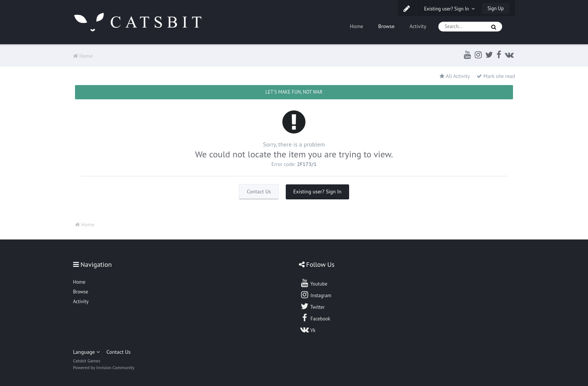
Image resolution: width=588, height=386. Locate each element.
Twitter (312, 306)
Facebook (315, 318)
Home (356, 26)
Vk (308, 329)
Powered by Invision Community (104, 367)
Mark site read (496, 76)
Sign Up (496, 8)
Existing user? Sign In (450, 9)
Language (86, 352)
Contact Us (259, 192)
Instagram (316, 295)
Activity (418, 26)
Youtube (314, 283)
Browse (386, 26)
